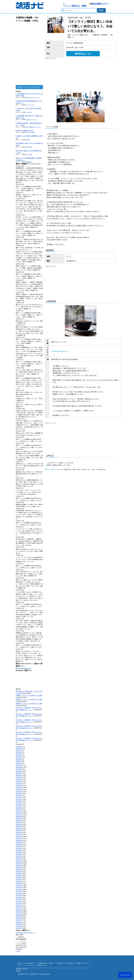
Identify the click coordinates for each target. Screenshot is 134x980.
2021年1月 (19, 810)
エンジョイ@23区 (30, 132)
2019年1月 (19, 859)
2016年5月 (19, 924)
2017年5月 (19, 900)
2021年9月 (19, 794)
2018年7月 (19, 871)
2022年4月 (19, 779)
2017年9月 (19, 891)
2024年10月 (19, 749)
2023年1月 (19, 763)
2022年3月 (19, 781)
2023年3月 (19, 761)
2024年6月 (19, 753)
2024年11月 (19, 747)
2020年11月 (19, 814)
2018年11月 (19, 863)
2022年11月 (19, 765)
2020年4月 (19, 828)
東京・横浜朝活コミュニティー (33, 127)
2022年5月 (19, 777)
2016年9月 (19, 916)
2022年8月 (19, 771)
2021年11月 (19, 789)
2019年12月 (19, 836)
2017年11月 (19, 887)
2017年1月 (19, 908)
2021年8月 (19, 796)
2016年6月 (19, 922)
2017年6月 (19, 898)
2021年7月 (19, 798)
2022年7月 (19, 773)
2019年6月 (19, 849)
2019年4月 (19, 853)
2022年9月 (19, 769)
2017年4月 (19, 902)
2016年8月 (19, 918)
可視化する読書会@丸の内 (25, 131)
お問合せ (18, 971)
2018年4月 (19, 877)
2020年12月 (19, 812)
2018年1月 (19, 883)
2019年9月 (19, 842)
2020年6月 (19, 824)
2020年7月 (19, 822)
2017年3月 (19, 904)
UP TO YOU (29, 154)
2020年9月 (19, 818)
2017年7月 (19, 895)
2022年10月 (19, 767)
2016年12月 (19, 910)
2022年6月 (19, 775)
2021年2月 (19, 808)
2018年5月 (19, 875)
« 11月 (18, 951)
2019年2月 (19, 857)
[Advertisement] (29, 54)
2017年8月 (19, 893)
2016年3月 (19, 928)
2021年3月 (19, 806)
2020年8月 (19, 820)
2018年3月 (19, 879)
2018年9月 (19, 867)
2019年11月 (19, 838)
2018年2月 (19, 881)
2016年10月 (19, 914)
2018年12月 (19, 861)
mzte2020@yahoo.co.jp (59, 351)
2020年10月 (19, 816)
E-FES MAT (29, 147)
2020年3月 (19, 830)
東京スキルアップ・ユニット (33, 97)
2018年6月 (19, 873)
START (28, 140)
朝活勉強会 (29, 162)
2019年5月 (19, 851)
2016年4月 (19, 926)
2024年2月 (19, 755)
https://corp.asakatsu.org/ (23, 668)
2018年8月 (19, 869)
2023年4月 (19, 759)
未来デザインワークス (31, 120)
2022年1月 (19, 785)
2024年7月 (19, 751)
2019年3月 (19, 855)
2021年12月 (19, 787)
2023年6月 (19, 757)
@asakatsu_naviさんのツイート (25, 933)
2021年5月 (19, 802)
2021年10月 (19, 792)
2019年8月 (19, 845)
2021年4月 (19, 804)
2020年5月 (19, 826)
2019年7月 (19, 847)
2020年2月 (19, 832)
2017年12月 (19, 885)
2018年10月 (19, 865)
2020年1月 (19, 834)
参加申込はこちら (83, 54)
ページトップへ (125, 975)
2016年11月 (19, 912)
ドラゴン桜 (29, 112)
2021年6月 (19, 800)
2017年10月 (19, 889)
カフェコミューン (30, 105)
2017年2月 (19, 906)
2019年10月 (19, 840)
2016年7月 (19, 920)
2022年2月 (19, 783)
